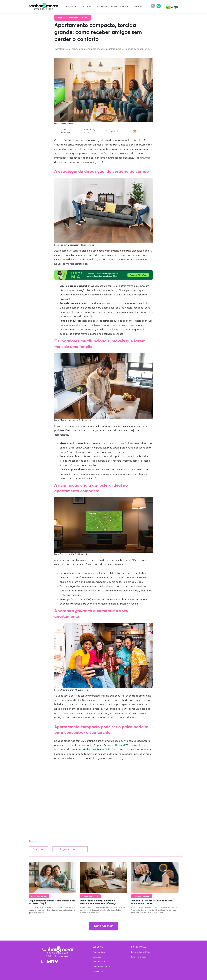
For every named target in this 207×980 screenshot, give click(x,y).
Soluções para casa (72, 849)
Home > (62, 18)
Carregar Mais (104, 926)
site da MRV (121, 745)
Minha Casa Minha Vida (97, 750)
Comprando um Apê (120, 7)
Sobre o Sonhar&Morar (141, 952)
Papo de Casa (71, 7)
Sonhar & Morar (43, 4)
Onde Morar (138, 7)
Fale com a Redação (140, 957)
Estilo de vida (101, 7)
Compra (39, 849)
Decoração (86, 7)
